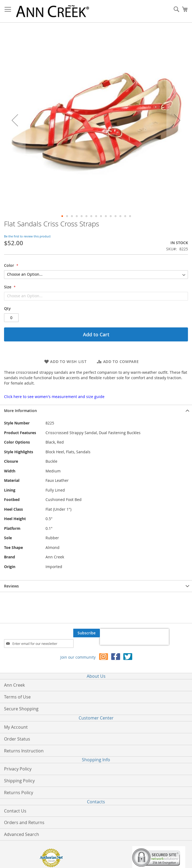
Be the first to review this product (27, 236)
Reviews (11, 586)
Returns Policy (19, 793)
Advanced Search (22, 834)
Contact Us (15, 811)
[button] (15, 120)
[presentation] (134, 637)
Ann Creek (14, 685)
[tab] (96, 411)
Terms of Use (17, 697)
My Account (16, 727)
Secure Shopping (21, 709)
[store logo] (53, 11)
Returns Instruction (24, 751)
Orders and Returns (24, 822)
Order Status (17, 739)
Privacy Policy (18, 769)
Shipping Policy (19, 781)
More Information (20, 411)
